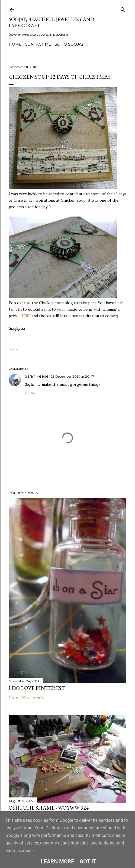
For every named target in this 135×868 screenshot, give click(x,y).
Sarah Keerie (37, 376)
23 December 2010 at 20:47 (72, 376)
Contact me (38, 44)
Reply (30, 393)
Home (15, 44)
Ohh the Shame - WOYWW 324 (49, 808)
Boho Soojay (69, 44)
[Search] (123, 9)
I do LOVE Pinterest (37, 688)
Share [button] (13, 349)
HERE (25, 316)
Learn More (58, 862)
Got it (88, 862)
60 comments (33, 697)
